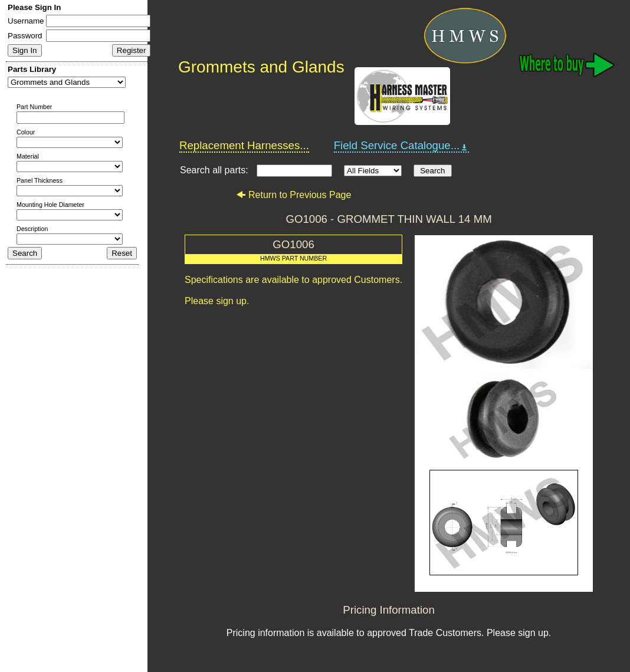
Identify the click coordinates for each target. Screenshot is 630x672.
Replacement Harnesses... (244, 145)
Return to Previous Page (293, 195)
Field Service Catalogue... (402, 146)
